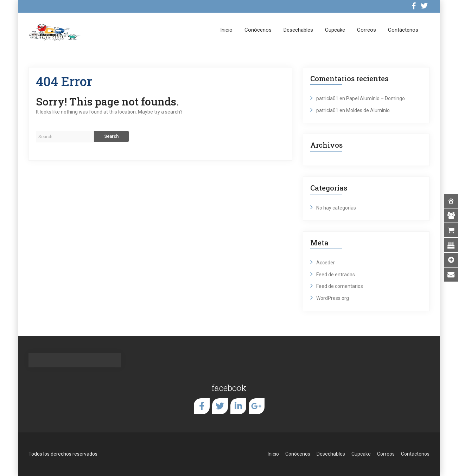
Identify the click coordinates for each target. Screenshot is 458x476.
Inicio (226, 30)
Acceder (326, 263)
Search (111, 136)
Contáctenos (403, 30)
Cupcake (335, 30)
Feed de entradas (336, 275)
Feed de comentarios (340, 286)
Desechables (298, 30)
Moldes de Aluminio (368, 110)
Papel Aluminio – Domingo (376, 98)
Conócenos (258, 30)
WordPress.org (333, 298)
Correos (367, 30)
